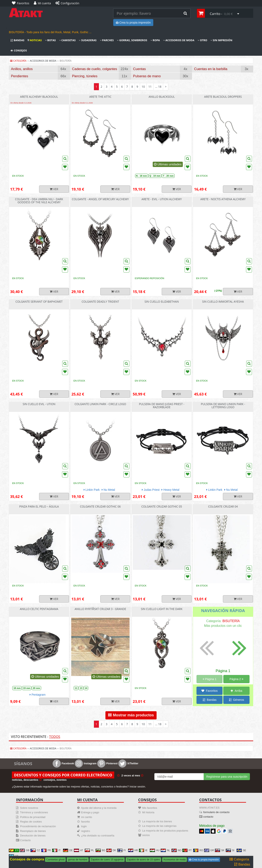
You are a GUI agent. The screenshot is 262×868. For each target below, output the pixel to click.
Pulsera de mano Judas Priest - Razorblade (162, 406)
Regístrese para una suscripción (227, 777)
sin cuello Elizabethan (162, 302)
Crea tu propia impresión (133, 23)
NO (176, 850)
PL (89, 850)
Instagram (86, 763)
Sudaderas (88, 40)
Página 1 (209, 679)
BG (100, 850)
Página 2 (236, 679)
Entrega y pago (90, 812)
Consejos (19, 51)
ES (14, 850)
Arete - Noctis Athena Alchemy (223, 199)
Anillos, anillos (22, 69)
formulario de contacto (216, 812)
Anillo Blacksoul (162, 97)
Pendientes (19, 76)
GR (209, 850)
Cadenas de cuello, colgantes (95, 69)
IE (143, 850)
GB (24, 850)
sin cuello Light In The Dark (162, 609)
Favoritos (209, 691)
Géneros (236, 700)
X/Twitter (128, 763)
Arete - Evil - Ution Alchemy (162, 199)
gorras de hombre (78, 860)
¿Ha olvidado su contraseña (98, 836)
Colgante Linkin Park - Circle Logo (100, 404)
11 (150, 87)
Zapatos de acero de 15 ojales (143, 860)
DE (68, 850)
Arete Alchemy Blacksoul (39, 97)
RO (198, 850)
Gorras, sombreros (132, 40)
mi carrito (86, 817)
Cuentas (139, 69)
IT (56, 850)
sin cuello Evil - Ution (39, 404)
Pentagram (38, 695)
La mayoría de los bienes (157, 821)
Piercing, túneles (85, 76)
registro (85, 831)
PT (187, 850)
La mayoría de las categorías (159, 826)
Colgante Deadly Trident (100, 302)
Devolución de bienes (33, 836)
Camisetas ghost (55, 860)
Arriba (236, 691)
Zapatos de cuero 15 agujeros (107, 860)
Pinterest (107, 763)
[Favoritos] (21, 3)
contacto (208, 817)
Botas (50, 40)
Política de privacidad (33, 817)
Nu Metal (108, 490)
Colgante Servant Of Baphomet (39, 302)
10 (143, 87)
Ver (54, 189)
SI (230, 850)
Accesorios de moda (179, 40)
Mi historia (148, 812)
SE (241, 850)
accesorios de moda (43, 61)
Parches (107, 40)
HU (155, 850)
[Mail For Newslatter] (179, 777)
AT (78, 850)
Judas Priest (151, 490)
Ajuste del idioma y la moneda (99, 808)
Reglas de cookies (31, 822)
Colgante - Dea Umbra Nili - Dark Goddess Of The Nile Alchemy (39, 201)
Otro (202, 40)
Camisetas (67, 40)
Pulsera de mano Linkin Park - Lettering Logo (223, 406)
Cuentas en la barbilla (211, 69)
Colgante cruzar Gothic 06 (100, 506)
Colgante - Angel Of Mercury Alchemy (100, 199)
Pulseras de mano (147, 76)
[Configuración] (68, 3)
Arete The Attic (100, 97)
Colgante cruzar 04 (223, 506)
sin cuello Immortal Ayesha (223, 302)
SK (220, 850)
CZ (35, 850)
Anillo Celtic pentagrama (39, 609)
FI (121, 850)
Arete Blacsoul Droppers (223, 97)
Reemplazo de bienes (33, 831)
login (84, 826)
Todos (55, 737)
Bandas (17, 40)
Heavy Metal (170, 490)
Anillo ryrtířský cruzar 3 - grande (100, 609)
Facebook (63, 763)
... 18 (158, 87)
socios (146, 835)
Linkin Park (92, 490)
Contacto (25, 840)
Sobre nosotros (29, 808)
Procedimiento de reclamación (38, 826)
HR (133, 850)
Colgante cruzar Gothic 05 (162, 506)
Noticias (35, 40)
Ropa (155, 40)
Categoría (18, 61)
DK (111, 850)
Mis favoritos (150, 808)
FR (46, 850)
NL (165, 850)
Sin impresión (221, 40)
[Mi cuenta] (43, 3)
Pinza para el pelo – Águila (39, 506)
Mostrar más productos (131, 715)
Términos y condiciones (34, 812)
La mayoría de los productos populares (165, 831)
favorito (85, 822)
